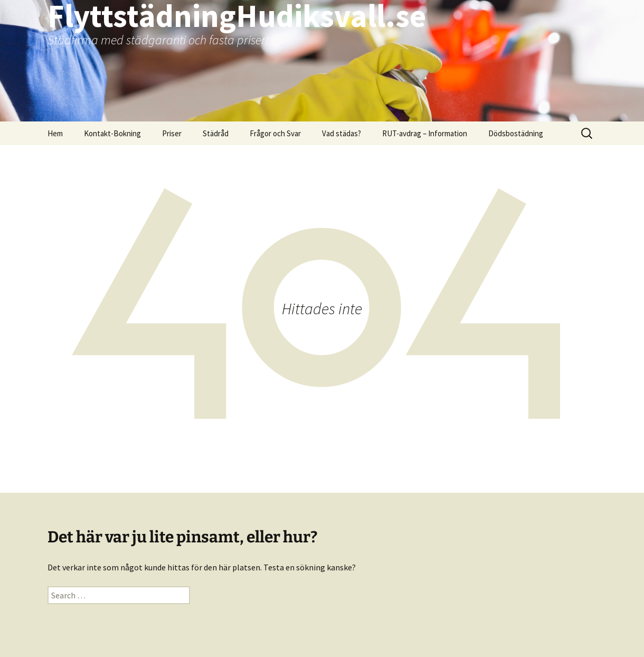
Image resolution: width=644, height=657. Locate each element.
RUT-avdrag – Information (425, 133)
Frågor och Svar (275, 133)
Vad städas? (342, 133)
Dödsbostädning (516, 133)
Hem (55, 133)
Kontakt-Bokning (112, 133)
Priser (172, 133)
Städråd (216, 133)
